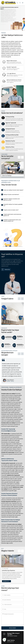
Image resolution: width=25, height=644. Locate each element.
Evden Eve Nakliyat (7, 176)
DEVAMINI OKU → (6, 581)
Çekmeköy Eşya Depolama (8, 570)
